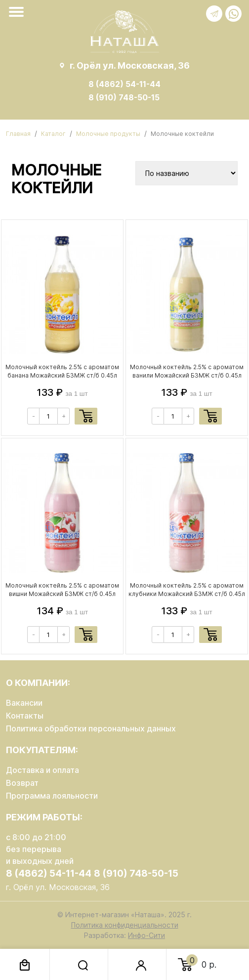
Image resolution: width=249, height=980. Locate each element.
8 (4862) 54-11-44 (124, 84)
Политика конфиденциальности (125, 925)
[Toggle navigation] (18, 12)
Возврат (22, 783)
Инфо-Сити (146, 935)
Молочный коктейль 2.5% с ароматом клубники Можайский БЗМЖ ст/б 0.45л (187, 590)
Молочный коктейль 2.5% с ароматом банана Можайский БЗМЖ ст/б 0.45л (62, 371)
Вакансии (24, 703)
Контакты (25, 716)
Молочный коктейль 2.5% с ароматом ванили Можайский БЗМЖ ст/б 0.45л (187, 371)
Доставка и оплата (42, 770)
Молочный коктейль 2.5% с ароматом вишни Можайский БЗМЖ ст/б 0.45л (62, 590)
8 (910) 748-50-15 (124, 97)
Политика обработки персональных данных (91, 728)
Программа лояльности (52, 796)
